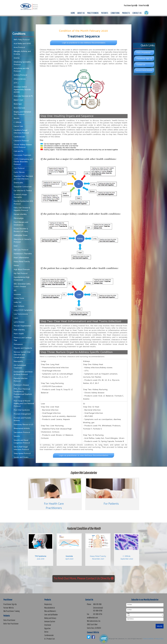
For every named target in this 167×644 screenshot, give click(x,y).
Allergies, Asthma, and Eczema (22, 53)
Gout (16, 246)
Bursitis (17, 118)
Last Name (129, 610)
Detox (46, 632)
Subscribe (160, 626)
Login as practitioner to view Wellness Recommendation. (84, 43)
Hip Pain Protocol (21, 273)
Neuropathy (18, 361)
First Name (129, 605)
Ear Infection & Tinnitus (23, 191)
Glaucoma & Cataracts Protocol (22, 241)
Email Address (130, 619)
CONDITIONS (115, 13)
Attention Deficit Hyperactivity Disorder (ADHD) (22, 90)
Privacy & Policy (159, 639)
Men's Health (19, 334)
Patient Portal (144, 5)
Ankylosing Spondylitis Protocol (22, 63)
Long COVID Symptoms (23, 310)
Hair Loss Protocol (21, 250)
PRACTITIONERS (93, 13)
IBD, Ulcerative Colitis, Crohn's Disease (22, 285)
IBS (15, 291)
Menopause (18, 344)
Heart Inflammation (21, 258)
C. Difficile (17, 122)
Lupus (16, 318)
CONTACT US (137, 13)
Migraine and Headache (23, 348)
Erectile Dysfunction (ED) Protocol (23, 203)
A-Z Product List (50, 639)
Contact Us (141, 65)
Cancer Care (18, 126)
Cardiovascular (19, 137)
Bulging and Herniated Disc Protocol (22, 113)
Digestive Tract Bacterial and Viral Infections (23, 178)
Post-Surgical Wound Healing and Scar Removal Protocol (24, 404)
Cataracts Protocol (21, 141)
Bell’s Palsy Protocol (22, 40)
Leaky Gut (18, 302)
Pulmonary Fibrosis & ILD (23, 425)
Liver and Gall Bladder (51, 615)
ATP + (16, 83)
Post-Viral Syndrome (22, 410)
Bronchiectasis (19, 108)
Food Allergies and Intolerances (21, 224)
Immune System (50, 621)
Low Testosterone (21, 314)
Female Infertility (20, 214)
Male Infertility (19, 330)
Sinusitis (17, 436)
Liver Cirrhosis (19, 306)
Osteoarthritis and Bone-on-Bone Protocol (23, 373)
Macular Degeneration (22, 326)
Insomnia (17, 294)
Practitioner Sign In (131, 5)
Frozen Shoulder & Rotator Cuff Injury (21, 230)
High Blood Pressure (22, 270)
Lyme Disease (19, 322)
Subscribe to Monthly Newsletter (144, 70)
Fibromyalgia (19, 218)
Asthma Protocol (20, 75)
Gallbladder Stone (21, 235)
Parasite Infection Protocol (21, 380)
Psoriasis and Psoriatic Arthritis (22, 419)
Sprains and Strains (21, 457)
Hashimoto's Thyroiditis (23, 254)
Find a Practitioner (144, 53)
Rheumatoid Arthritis (22, 429)
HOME (73, 13)
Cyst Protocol (19, 168)
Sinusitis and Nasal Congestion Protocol (22, 442)
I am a (128, 613)
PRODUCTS (126, 13)
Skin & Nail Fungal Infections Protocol (21, 448)
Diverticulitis (18, 183)
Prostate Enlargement (22, 414)
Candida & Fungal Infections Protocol (21, 132)
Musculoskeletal (50, 608)
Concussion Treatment (22, 155)
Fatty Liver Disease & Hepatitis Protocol (22, 209)
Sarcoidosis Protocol (22, 432)
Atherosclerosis (20, 79)
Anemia (17, 58)
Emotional (48, 625)
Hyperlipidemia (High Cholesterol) (22, 279)
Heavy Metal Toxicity (22, 262)
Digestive (47, 628)
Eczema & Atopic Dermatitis (20, 196)
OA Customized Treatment (20, 367)
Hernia (16, 266)
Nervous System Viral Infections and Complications (22, 355)
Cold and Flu (18, 151)
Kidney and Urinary (50, 618)
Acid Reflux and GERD (22, 44)
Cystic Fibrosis (19, 172)
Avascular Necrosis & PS (23, 96)
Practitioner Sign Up (144, 59)
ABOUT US (81, 13)
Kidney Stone (19, 298)
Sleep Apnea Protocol (22, 453)
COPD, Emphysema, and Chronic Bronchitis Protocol (23, 162)
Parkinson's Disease (21, 385)
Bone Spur (18, 104)
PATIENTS (105, 13)
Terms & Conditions (149, 639)
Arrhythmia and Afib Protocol (21, 70)
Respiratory (48, 604)
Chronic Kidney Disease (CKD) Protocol (23, 146)
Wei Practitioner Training (12, 611)
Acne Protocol (19, 47)
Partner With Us (9, 608)
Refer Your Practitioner (11, 624)
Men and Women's (50, 611)
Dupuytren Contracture (23, 187)
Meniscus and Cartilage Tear (23, 339)
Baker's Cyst (18, 100)
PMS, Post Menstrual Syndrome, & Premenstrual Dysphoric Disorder (23, 393)
